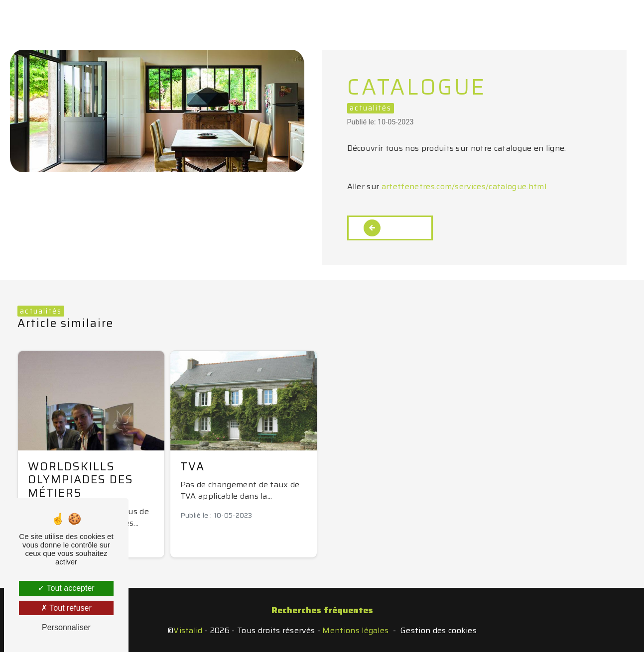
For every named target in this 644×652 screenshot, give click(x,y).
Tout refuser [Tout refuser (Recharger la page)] (66, 608)
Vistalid (188, 631)
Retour (390, 228)
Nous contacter (459, 17)
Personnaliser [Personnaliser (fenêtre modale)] (66, 627)
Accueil (165, 17)
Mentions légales (355, 631)
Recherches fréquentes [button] (322, 610)
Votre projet (310, 17)
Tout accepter (66, 588)
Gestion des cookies (439, 631)
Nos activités (231, 17)
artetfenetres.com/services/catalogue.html (464, 186)
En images (381, 17)
